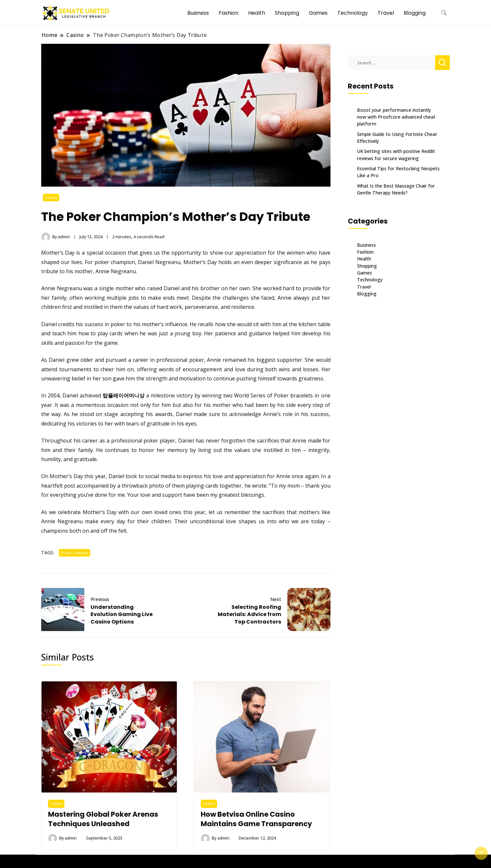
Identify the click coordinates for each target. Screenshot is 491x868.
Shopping (287, 13)
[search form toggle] (444, 13)
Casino (51, 198)
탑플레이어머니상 (124, 395)
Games (318, 13)
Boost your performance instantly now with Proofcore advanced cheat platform (396, 117)
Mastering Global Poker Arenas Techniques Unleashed (104, 819)
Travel (386, 13)
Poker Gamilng (75, 553)
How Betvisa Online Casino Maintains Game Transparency (257, 819)
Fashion (229, 13)
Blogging (415, 13)
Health (257, 13)
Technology (353, 13)
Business (198, 13)
